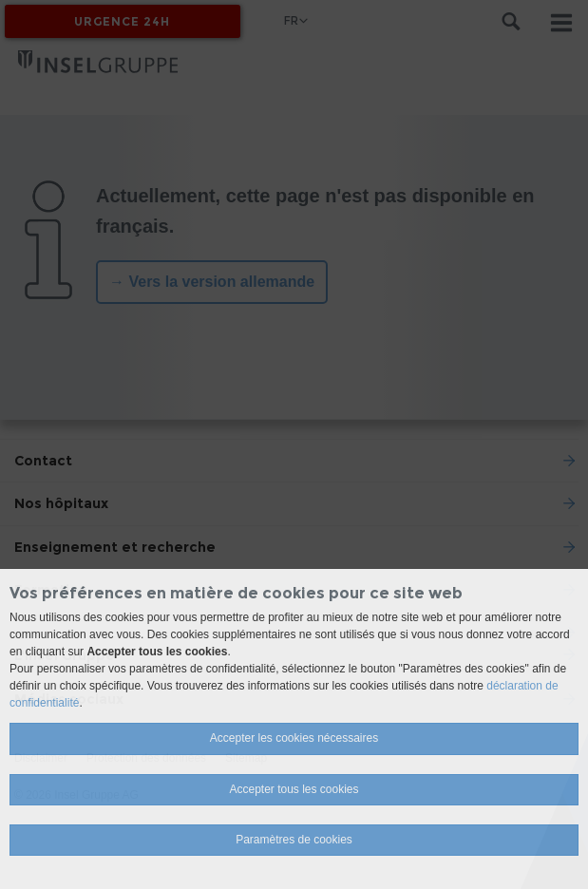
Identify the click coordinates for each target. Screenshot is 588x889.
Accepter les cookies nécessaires (294, 738)
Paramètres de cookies (294, 840)
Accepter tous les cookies (294, 789)
